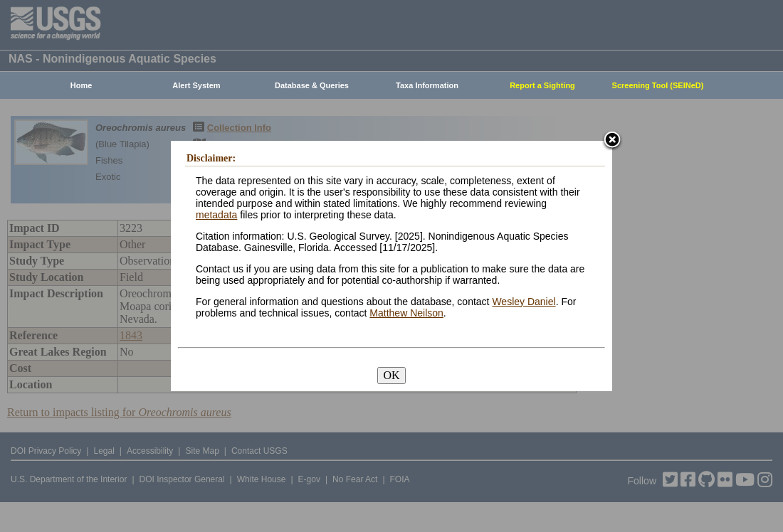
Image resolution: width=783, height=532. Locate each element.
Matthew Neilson (406, 313)
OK (391, 375)
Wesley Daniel (524, 302)
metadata (216, 215)
